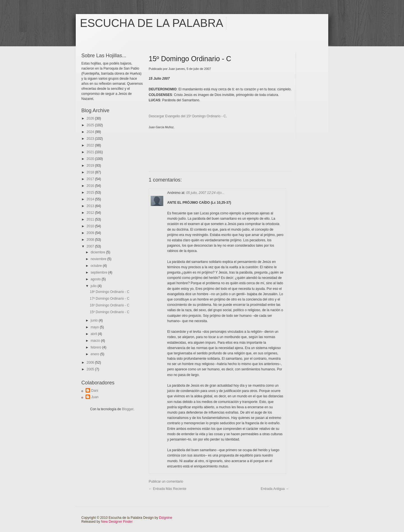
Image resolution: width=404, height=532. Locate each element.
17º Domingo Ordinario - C (110, 299)
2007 (91, 246)
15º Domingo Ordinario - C (110, 312)
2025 (91, 125)
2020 (91, 159)
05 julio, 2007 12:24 (201, 193)
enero (95, 354)
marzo (96, 341)
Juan (95, 397)
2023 (91, 139)
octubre (97, 266)
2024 (91, 132)
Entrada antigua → (275, 489)
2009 (91, 233)
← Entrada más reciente (167, 489)
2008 (91, 240)
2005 (91, 369)
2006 (91, 363)
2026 (91, 118)
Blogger (128, 409)
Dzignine (166, 518)
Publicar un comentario (166, 481)
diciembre (98, 252)
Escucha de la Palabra (152, 23)
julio (94, 286)
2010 (91, 226)
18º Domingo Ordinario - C (110, 292)
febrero (96, 347)
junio (95, 320)
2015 (91, 192)
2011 (91, 219)
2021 (91, 152)
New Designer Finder (117, 522)
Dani (95, 391)
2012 (91, 213)
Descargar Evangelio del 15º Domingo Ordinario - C (187, 116)
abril (94, 334)
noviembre (99, 259)
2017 (91, 179)
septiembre (99, 272)
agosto (96, 279)
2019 (91, 166)
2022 (91, 145)
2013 (91, 206)
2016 (91, 186)
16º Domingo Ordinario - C (110, 305)
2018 (91, 172)
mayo (95, 327)
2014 (91, 199)
